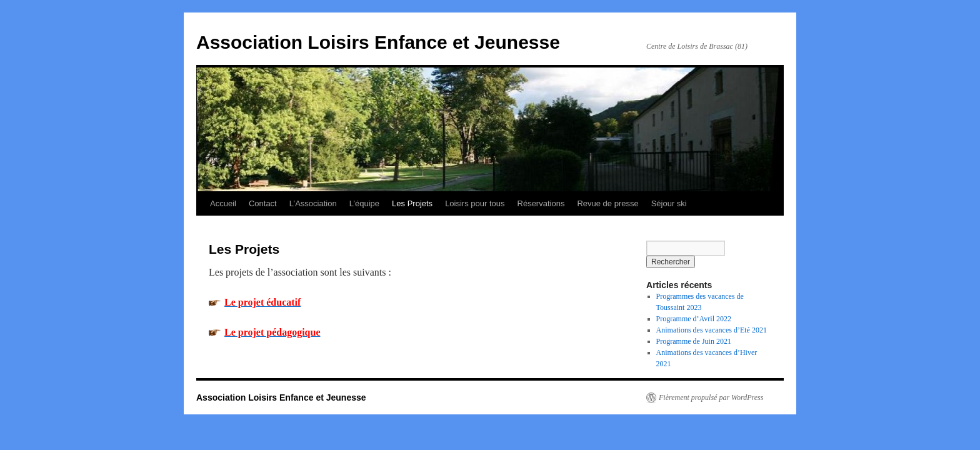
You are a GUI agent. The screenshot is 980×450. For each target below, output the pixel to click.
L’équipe (364, 203)
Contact (263, 203)
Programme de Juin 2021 (694, 341)
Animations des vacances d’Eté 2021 (712, 330)
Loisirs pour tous (475, 203)
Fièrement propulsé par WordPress (711, 397)
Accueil (223, 203)
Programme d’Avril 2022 (694, 319)
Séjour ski (669, 203)
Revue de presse (607, 203)
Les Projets (412, 203)
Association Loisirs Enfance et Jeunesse (378, 42)
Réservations (541, 203)
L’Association (313, 203)
